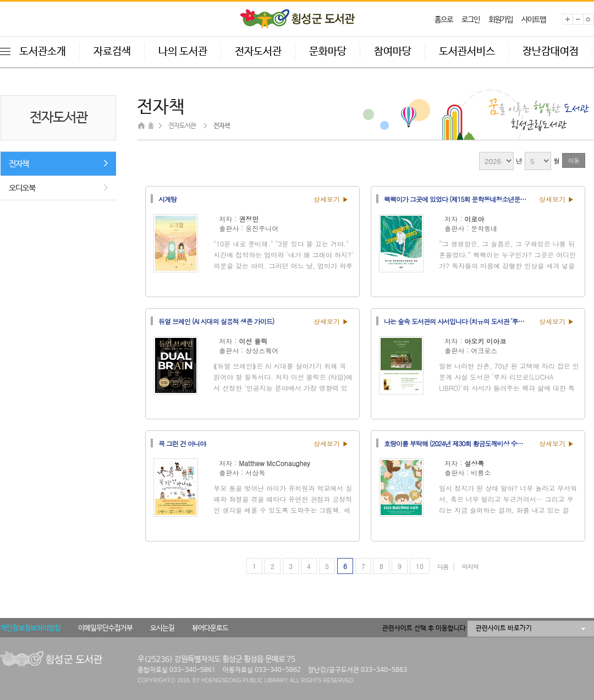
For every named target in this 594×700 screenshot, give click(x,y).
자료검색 (112, 52)
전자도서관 (258, 52)
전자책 (19, 164)
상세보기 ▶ (331, 199)
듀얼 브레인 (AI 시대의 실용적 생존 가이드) (216, 321)
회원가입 (501, 20)
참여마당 (393, 52)
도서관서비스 (467, 52)
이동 (574, 160)
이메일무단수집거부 (105, 628)
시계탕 (167, 199)
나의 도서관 (183, 52)
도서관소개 (43, 52)
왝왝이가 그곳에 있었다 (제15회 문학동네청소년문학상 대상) (458, 199)
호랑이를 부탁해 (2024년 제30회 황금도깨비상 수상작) (457, 443)
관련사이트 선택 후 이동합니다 (424, 628)
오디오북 (22, 188)
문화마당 (328, 52)
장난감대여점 (551, 52)
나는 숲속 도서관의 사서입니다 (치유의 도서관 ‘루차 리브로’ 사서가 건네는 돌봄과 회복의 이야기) (458, 321)
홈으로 (444, 20)
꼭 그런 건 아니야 (182, 443)
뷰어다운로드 (210, 628)
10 (420, 566)
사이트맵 (533, 20)
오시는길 (162, 628)
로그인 (471, 20)
